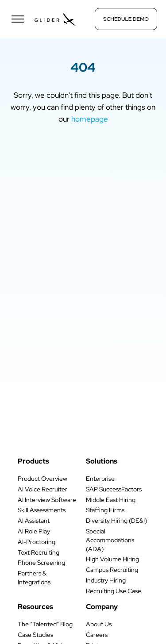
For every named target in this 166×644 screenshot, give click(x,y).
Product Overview (42, 479)
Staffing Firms (105, 510)
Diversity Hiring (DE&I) (116, 521)
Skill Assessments (42, 510)
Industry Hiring (106, 580)
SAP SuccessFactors (114, 489)
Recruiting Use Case (114, 591)
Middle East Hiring (111, 500)
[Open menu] (18, 19)
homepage (90, 119)
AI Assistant (34, 521)
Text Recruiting (39, 552)
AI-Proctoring (37, 542)
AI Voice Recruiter (42, 489)
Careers (97, 635)
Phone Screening (41, 563)
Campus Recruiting (112, 570)
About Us (99, 624)
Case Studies (35, 635)
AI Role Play (34, 531)
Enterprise (100, 479)
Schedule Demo (126, 19)
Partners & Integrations (34, 578)
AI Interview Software (47, 500)
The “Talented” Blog (45, 624)
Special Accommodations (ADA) (110, 540)
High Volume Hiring (112, 559)
